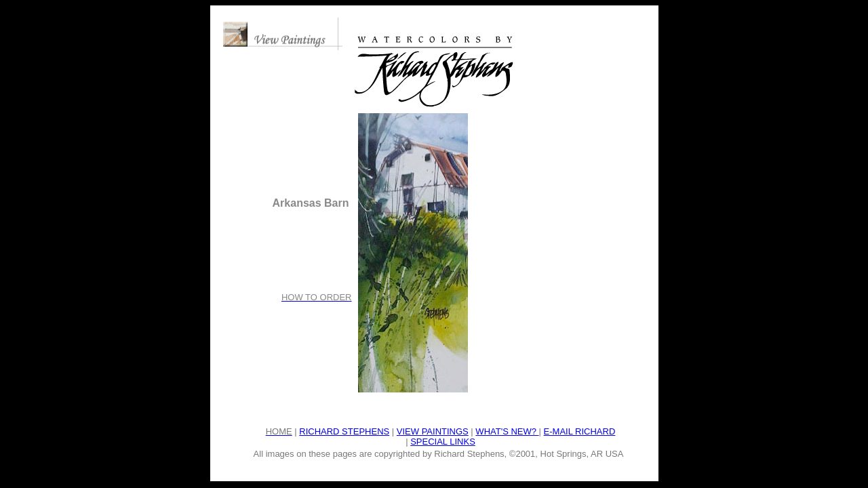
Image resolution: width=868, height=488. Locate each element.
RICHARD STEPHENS (344, 431)
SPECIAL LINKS (443, 442)
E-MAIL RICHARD (580, 431)
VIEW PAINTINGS (433, 431)
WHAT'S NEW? (507, 431)
